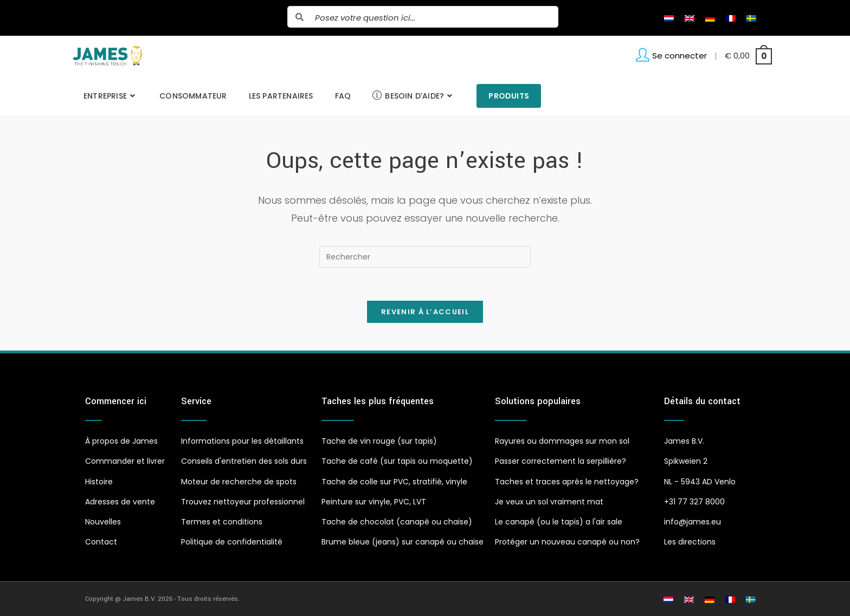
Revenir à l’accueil (425, 312)
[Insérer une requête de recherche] (425, 257)
